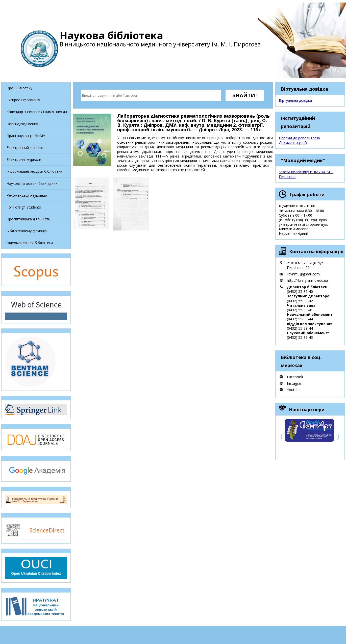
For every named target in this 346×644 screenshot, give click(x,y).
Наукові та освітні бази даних (32, 183)
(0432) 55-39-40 (300, 291)
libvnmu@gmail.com (303, 274)
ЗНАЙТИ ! (245, 95)
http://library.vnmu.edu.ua (307, 280)
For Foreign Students (24, 207)
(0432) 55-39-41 (300, 310)
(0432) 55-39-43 (300, 337)
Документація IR (293, 143)
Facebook (295, 377)
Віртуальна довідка (295, 100)
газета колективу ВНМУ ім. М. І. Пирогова (306, 174)
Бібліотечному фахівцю (27, 231)
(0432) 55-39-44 (300, 319)
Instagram (295, 383)
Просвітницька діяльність (28, 219)
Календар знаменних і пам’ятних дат (38, 112)
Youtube (294, 390)
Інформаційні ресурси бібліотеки (34, 171)
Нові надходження (22, 124)
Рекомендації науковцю (27, 195)
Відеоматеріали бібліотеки (30, 243)
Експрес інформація (23, 100)
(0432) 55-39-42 (300, 301)
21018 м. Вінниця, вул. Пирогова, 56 (306, 265)
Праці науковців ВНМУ (26, 136)
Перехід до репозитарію (299, 138)
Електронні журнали (24, 159)
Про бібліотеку (19, 88)
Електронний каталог (25, 148)
